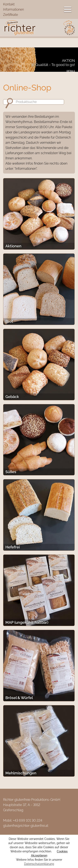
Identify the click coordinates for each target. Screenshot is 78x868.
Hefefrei (13, 547)
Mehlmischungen (21, 773)
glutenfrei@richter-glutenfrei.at (26, 826)
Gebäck (12, 397)
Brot (9, 321)
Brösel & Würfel (19, 698)
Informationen (14, 9)
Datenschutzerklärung (39, 864)
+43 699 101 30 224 (28, 820)
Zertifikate (11, 15)
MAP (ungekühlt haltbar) (27, 622)
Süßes (11, 472)
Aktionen (13, 246)
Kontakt (9, 4)
